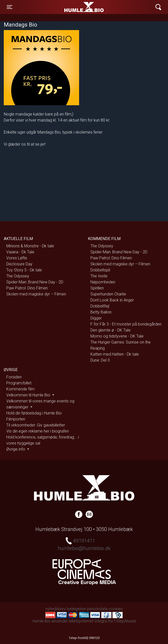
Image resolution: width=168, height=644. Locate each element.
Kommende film (20, 389)
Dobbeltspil (100, 270)
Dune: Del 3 (100, 360)
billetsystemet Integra (88, 621)
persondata (97, 609)
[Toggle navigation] (10, 7)
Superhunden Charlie (108, 294)
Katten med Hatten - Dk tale (115, 354)
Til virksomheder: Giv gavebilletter (36, 425)
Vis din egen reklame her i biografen (38, 431)
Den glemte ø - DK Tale (110, 330)
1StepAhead (125, 621)
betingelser (76, 609)
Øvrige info (16, 449)
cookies (116, 609)
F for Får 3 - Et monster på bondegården (126, 324)
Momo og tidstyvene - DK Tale (117, 336)
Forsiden (14, 377)
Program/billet (19, 383)
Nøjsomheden (103, 282)
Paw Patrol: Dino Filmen (27, 288)
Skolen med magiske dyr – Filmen (36, 294)
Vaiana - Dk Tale (20, 252)
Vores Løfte (17, 258)
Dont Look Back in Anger (112, 300)
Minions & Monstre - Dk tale (30, 246)
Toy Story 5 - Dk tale (24, 270)
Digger (96, 318)
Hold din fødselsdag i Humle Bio (34, 413)
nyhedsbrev (56, 609)
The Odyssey (18, 276)
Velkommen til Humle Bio (29, 395)
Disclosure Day (19, 264)
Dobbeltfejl (100, 306)
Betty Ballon (101, 312)
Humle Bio (60, 7)
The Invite (99, 276)
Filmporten (16, 419)
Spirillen (97, 288)
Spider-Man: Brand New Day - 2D (35, 282)
